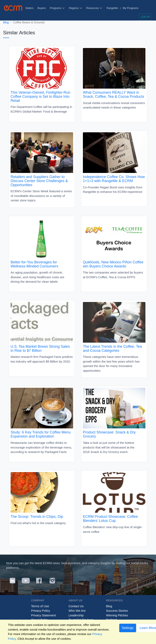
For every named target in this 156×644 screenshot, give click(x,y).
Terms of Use (40, 606)
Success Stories (117, 611)
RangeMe (112, 8)
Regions (75, 8)
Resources (94, 8)
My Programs (131, 8)
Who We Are (77, 611)
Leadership (76, 615)
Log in (145, 17)
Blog (6, 22)
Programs (57, 8)
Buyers (42, 8)
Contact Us (76, 606)
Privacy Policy (41, 611)
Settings (128, 628)
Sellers (29, 8)
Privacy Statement (43, 615)
